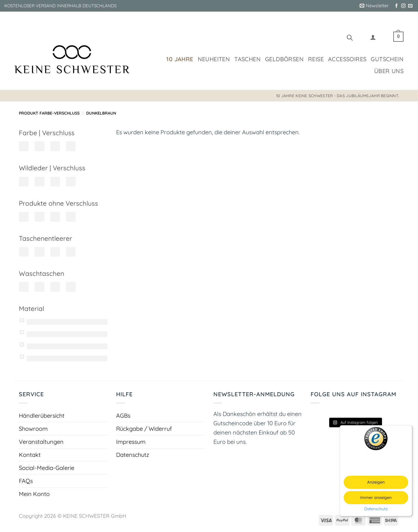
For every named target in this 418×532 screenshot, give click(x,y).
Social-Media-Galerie (47, 468)
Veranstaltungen (41, 442)
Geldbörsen (284, 59)
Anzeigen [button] (376, 482)
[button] (374, 6)
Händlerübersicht (42, 416)
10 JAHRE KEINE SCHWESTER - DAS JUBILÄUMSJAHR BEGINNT (337, 96)
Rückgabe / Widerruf (144, 429)
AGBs (123, 416)
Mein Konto (34, 494)
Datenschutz (133, 455)
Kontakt (30, 455)
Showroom (33, 429)
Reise (316, 59)
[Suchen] (350, 39)
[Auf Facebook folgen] (396, 6)
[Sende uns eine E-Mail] (410, 6)
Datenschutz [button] (376, 509)
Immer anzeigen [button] (376, 497)
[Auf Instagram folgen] (403, 6)
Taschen (247, 59)
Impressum (131, 442)
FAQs (26, 481)
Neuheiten (214, 59)
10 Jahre (180, 59)
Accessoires (347, 59)
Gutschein (387, 59)
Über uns (389, 71)
